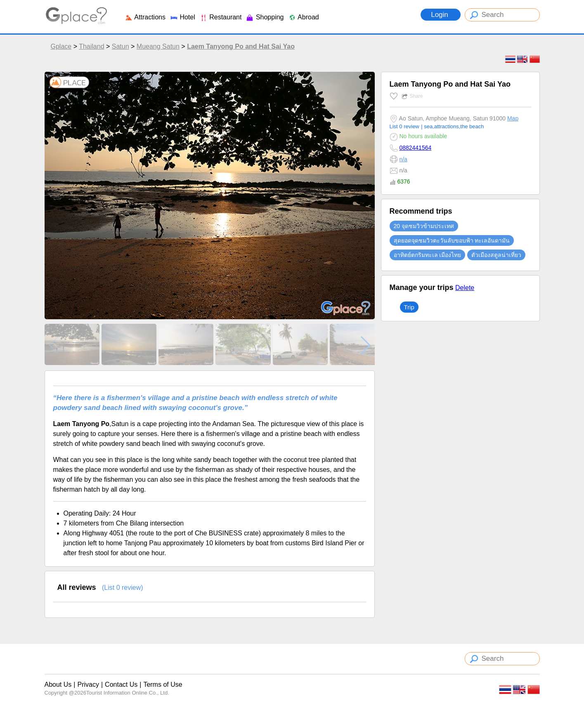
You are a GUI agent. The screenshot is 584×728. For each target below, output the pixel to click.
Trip (409, 307)
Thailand (91, 46)
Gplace (61, 46)
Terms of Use (163, 684)
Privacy (88, 684)
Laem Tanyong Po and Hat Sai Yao (241, 46)
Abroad (304, 17)
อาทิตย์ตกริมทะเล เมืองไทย (428, 255)
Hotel (182, 17)
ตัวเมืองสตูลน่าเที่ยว (496, 255)
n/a (403, 159)
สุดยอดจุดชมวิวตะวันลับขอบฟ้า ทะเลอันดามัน (452, 240)
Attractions (145, 17)
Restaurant (221, 17)
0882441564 (415, 148)
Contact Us (121, 684)
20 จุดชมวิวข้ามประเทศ (424, 226)
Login (440, 15)
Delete (465, 288)
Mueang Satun (158, 46)
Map (513, 118)
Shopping (265, 17)
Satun (121, 46)
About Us (58, 684)
